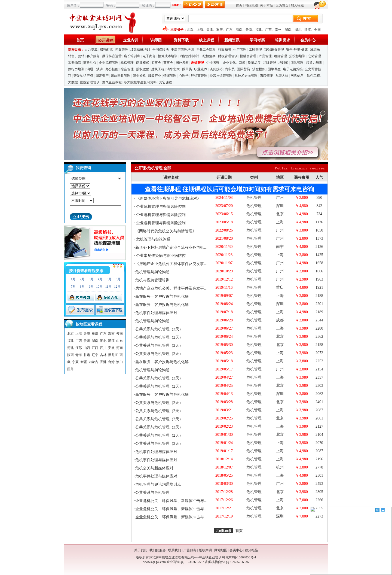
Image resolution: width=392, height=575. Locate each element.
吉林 (103, 355)
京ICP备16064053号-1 (241, 557)
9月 (91, 287)
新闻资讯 (232, 40)
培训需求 (283, 40)
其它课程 (166, 82)
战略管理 (127, 63)
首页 (239, 5)
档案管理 (122, 50)
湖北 (298, 30)
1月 (73, 279)
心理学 (184, 76)
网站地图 (251, 5)
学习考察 (257, 40)
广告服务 (190, 550)
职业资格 (139, 76)
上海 (200, 30)
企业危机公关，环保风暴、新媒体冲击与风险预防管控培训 (185, 501)
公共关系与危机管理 (152, 493)
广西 (268, 30)
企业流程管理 (109, 63)
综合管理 (127, 69)
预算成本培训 (168, 56)
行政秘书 (225, 50)
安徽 (111, 348)
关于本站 (267, 5)
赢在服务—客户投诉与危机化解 (162, 296)
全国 (317, 30)
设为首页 (282, 5)
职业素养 (201, 69)
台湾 (111, 362)
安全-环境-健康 (297, 50)
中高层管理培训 (182, 50)
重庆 (219, 30)
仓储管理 (314, 56)
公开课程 (105, 40)
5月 (109, 279)
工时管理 (255, 50)
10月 (99, 287)
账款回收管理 (121, 76)
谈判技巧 (216, 69)
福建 (259, 30)
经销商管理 (199, 76)
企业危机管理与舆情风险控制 (161, 207)
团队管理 (297, 63)
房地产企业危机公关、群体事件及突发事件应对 (175, 288)
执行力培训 (76, 69)
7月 (73, 287)
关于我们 (141, 550)
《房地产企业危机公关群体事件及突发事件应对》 (177, 264)
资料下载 (181, 40)
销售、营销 (76, 56)
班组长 (315, 50)
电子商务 (149, 56)
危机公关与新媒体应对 (154, 468)
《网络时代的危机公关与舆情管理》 (166, 231)
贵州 (278, 30)
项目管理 (280, 56)
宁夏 (75, 362)
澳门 (120, 362)
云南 (249, 30)
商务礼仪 (90, 63)
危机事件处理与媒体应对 (156, 313)
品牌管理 (269, 63)
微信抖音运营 (112, 56)
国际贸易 (243, 69)
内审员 (230, 69)
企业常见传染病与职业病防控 (161, 256)
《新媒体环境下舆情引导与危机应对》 (168, 198)
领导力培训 (314, 63)
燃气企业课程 (112, 82)
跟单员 (187, 69)
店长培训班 (132, 56)
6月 (118, 279)
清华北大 (173, 69)
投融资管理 (248, 56)
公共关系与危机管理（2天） (159, 329)
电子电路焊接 (293, 69)
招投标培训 (297, 56)
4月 (100, 279)
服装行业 (155, 76)
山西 (87, 348)
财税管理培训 (228, 56)
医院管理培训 (90, 82)
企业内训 (131, 40)
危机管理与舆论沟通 (153, 239)
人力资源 (91, 50)
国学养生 (274, 69)
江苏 (79, 348)
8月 (82, 287)
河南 (120, 348)
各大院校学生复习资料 (140, 82)
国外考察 (182, 63)
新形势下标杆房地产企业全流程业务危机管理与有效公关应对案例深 (192, 247)
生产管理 (240, 50)
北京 (190, 30)
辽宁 (95, 355)
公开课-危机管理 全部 (153, 168)
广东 (229, 30)
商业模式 (143, 63)
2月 (82, 279)
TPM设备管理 (274, 50)
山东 (120, 341)
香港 (103, 362)
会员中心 (308, 40)
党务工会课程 (206, 50)
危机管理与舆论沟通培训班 (158, 484)
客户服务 (93, 56)
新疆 (84, 362)
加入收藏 (297, 5)
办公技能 (112, 69)
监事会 (156, 63)
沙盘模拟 (259, 69)
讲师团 (156, 40)
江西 (95, 348)
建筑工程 (158, 69)
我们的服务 (158, 550)
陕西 (71, 355)
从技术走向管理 (246, 76)
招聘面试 (106, 50)
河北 (71, 348)
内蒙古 (93, 362)
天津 (210, 30)
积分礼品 (251, 550)
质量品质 (254, 63)
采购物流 (75, 63)
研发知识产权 (83, 76)
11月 (108, 287)
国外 (71, 369)
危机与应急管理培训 (152, 280)
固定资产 (102, 76)
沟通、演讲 (95, 69)
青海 (79, 355)
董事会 (168, 63)
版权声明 (205, 550)
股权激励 (143, 69)
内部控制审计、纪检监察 (198, 56)
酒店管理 (266, 76)
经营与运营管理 (221, 76)
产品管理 (265, 56)
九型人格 (282, 76)
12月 (117, 287)
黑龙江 (113, 355)
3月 (91, 279)
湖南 (288, 30)
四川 (103, 348)
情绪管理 (170, 76)
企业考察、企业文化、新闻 (226, 63)
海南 (239, 30)
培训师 (283, 63)
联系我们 (174, 550)
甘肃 (87, 355)
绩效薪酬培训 (140, 50)
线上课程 (207, 40)
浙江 (308, 30)
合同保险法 (161, 50)
